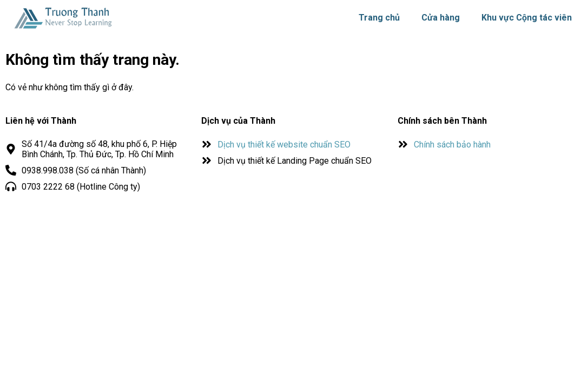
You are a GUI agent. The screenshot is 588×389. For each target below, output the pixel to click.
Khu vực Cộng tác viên (527, 18)
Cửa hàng (441, 18)
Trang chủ (379, 18)
